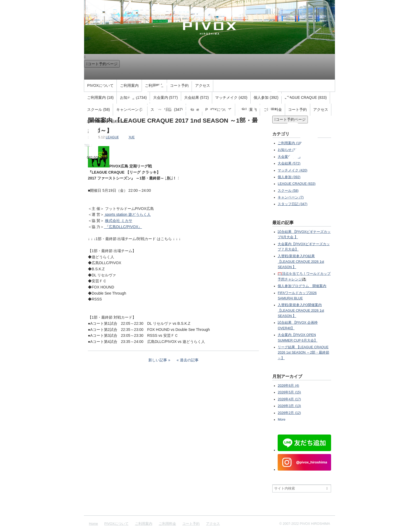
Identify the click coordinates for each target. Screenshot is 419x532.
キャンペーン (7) (291, 197)
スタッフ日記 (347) (292, 204)
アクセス (213, 524)
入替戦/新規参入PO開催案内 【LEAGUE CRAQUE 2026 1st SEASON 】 (301, 310)
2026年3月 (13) (289, 406)
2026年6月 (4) (288, 386)
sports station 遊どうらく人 (127, 214)
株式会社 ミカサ (119, 221)
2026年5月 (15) (289, 392)
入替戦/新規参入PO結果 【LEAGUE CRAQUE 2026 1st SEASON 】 (301, 262)
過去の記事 (189, 360)
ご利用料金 (167, 524)
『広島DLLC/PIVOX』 (123, 227)
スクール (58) (288, 191)
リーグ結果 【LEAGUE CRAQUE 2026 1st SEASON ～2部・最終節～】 (303, 353)
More (282, 420)
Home (94, 524)
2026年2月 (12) (289, 413)
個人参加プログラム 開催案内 (302, 286)
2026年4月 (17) (289, 399)
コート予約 (191, 524)
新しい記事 (158, 360)
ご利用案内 (144, 524)
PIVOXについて (116, 524)
